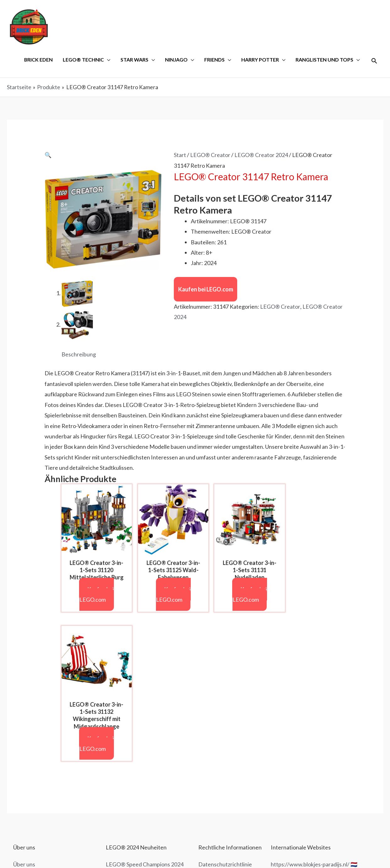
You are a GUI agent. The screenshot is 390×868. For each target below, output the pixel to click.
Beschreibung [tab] (79, 355)
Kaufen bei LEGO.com (206, 290)
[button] (48, 155)
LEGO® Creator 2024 (261, 155)
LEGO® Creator (210, 155)
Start (180, 155)
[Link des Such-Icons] (374, 61)
